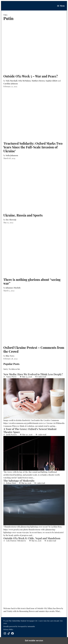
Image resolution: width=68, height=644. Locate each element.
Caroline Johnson (11, 84)
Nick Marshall (12, 81)
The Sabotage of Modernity (19, 481)
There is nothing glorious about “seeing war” (32, 281)
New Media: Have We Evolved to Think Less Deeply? (33, 374)
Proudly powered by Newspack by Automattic (19, 626)
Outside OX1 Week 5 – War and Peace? (31, 76)
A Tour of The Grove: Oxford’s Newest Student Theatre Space (30, 430)
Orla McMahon (24, 81)
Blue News (10, 356)
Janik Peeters (11, 434)
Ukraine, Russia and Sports (23, 215)
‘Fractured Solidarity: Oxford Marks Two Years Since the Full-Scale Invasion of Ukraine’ (33, 147)
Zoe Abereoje (11, 220)
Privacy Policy (8, 629)
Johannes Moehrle (13, 288)
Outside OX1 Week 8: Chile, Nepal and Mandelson (32, 538)
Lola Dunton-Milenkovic (16, 541)
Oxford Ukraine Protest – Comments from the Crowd (34, 349)
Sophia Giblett (51, 81)
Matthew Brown (38, 81)
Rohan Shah (11, 483)
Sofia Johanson (12, 155)
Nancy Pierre (11, 377)
